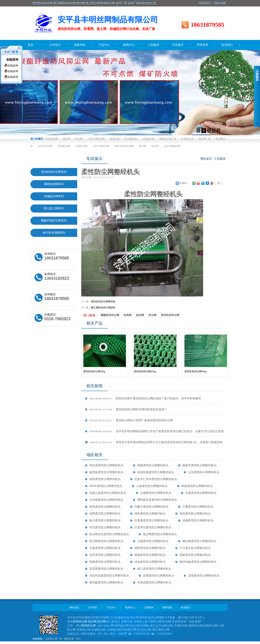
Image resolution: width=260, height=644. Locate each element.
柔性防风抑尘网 (170, 315)
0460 (78, 639)
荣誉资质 (167, 608)
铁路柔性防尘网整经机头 (197, 486)
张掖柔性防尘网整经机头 (198, 520)
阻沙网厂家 (205, 139)
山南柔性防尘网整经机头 (153, 541)
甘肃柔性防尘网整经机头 (201, 493)
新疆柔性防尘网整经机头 (153, 465)
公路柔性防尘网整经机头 (152, 486)
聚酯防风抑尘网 (110, 315)
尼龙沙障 (115, 139)
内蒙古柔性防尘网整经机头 (152, 507)
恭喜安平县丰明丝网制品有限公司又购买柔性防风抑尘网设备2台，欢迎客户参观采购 (156, 442)
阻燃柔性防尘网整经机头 (105, 562)
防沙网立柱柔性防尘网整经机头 (109, 534)
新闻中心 (130, 608)
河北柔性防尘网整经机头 (105, 527)
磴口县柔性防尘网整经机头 (154, 569)
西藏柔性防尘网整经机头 (150, 555)
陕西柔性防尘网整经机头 (105, 479)
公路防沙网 (81, 146)
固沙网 (67, 139)
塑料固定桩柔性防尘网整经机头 (157, 500)
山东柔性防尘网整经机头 (204, 472)
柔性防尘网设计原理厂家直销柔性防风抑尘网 (131, 420)
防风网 (128, 315)
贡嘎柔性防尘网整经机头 (204, 576)
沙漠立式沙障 (45, 146)
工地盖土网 (148, 139)
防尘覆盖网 (131, 139)
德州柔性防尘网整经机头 (150, 514)
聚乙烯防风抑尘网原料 (103, 308)
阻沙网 (143, 146)
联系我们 (205, 3)
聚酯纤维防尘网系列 (54, 221)
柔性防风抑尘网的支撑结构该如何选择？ (128, 409)
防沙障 (155, 146)
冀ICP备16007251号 (190, 618)
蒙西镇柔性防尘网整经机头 (106, 472)
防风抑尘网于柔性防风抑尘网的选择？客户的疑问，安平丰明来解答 (145, 398)
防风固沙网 (52, 139)
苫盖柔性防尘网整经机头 (105, 548)
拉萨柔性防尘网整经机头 (105, 555)
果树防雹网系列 (54, 184)
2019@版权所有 (120, 618)
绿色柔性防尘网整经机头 (150, 562)
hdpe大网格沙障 (172, 146)
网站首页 (206, 159)
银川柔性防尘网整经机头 (105, 520)
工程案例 (148, 608)
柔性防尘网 (64, 146)
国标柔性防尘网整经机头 (195, 555)
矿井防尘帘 (187, 139)
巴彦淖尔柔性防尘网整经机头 (153, 527)
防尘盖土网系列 (54, 208)
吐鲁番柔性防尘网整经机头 (152, 520)
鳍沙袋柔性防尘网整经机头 (199, 541)
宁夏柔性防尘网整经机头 (198, 507)
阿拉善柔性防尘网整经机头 (106, 465)
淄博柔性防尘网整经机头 (105, 514)
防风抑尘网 (51, 639)
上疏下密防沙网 (96, 139)
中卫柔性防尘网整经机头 (195, 548)
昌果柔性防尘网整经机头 (159, 576)
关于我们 (93, 608)
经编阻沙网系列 (54, 196)
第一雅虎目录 (67, 639)
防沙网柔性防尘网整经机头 (106, 541)
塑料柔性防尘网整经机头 (150, 548)
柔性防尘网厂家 (168, 139)
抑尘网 (152, 315)
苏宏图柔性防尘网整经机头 (106, 569)
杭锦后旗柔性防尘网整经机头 (156, 472)
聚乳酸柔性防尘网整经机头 (106, 582)
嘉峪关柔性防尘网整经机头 (199, 465)
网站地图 (220, 3)
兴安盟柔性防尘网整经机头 (106, 500)
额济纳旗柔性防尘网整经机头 (198, 562)
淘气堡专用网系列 (54, 233)
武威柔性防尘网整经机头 (156, 493)
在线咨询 (12, 60)
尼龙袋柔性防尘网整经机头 (154, 582)
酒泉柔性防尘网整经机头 (195, 514)
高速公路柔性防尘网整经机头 (108, 493)
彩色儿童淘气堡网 (124, 146)
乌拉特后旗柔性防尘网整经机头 (109, 576)
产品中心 (112, 608)
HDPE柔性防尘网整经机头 (106, 486)
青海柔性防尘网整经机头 (105, 507)
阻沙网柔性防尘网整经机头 (160, 534)
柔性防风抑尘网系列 (54, 172)
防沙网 (79, 139)
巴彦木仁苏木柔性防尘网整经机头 (156, 479)
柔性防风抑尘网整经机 (103, 302)
